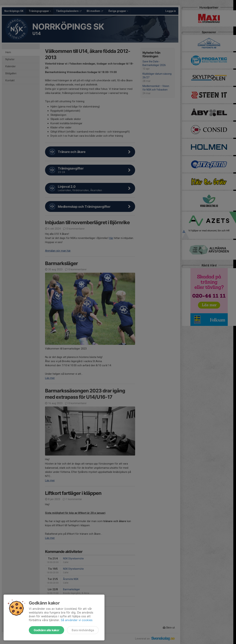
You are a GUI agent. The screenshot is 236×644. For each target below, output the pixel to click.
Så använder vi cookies (77, 620)
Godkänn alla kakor (46, 630)
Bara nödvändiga (83, 630)
